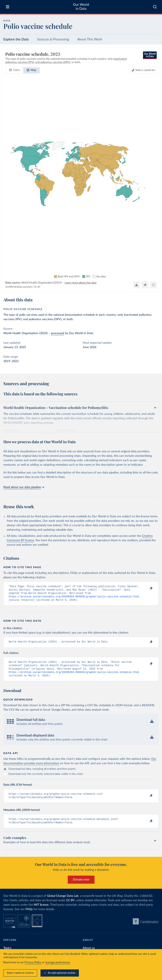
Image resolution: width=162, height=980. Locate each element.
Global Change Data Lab (63, 902)
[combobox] (155, 7)
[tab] (14, 70)
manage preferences (58, 963)
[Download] (136, 285)
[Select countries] (143, 70)
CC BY (37, 287)
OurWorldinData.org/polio (19, 287)
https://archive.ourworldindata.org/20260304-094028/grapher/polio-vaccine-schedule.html (74, 598)
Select (145, 70)
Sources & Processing (53, 39)
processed (58, 333)
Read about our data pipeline (24, 487)
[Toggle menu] (8, 7)
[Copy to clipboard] (147, 588)
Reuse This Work (90, 39)
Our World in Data (81, 7)
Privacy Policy (33, 963)
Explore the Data (16, 39)
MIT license (41, 911)
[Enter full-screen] (153, 285)
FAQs (29, 915)
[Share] (145, 285)
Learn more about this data (80, 283)
